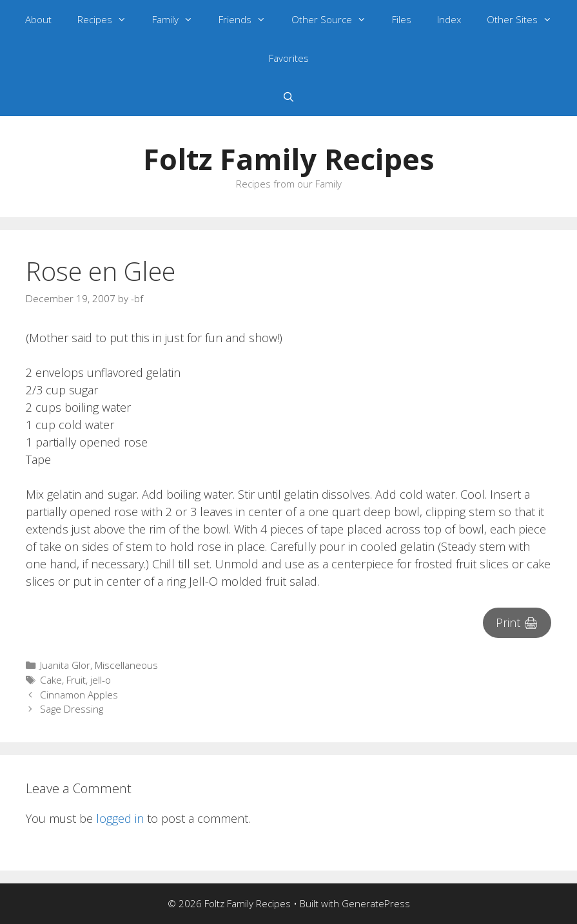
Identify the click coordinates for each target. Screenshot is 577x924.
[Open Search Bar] (288, 97)
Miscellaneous (126, 665)
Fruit (76, 680)
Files (402, 19)
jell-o (101, 680)
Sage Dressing (72, 709)
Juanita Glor (65, 665)
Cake (51, 680)
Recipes (108, 19)
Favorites (289, 58)
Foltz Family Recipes (289, 159)
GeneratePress (376, 903)
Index (449, 19)
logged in (120, 818)
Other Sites (526, 19)
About (38, 19)
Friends (249, 19)
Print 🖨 (517, 622)
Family (179, 19)
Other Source (335, 19)
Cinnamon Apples (79, 695)
